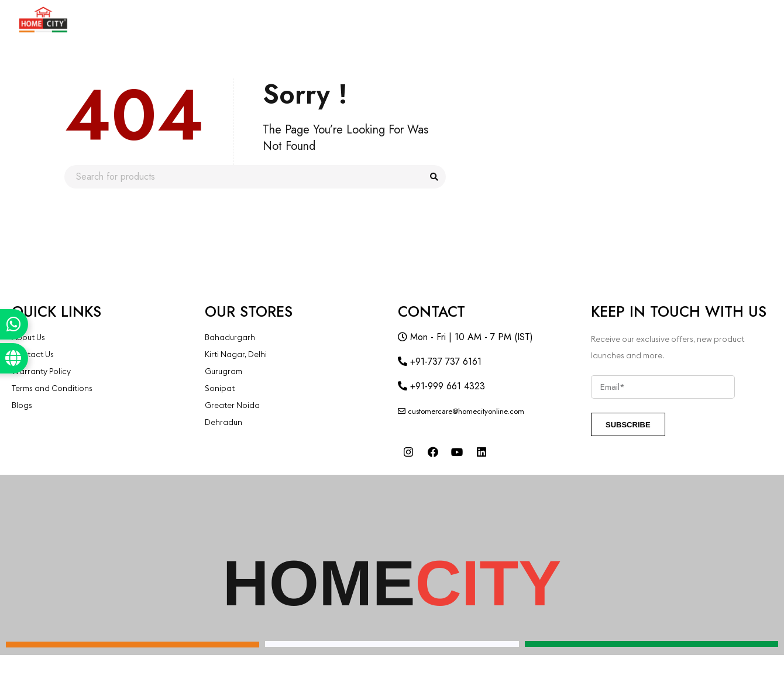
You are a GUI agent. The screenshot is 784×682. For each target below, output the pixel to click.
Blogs (552, 20)
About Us (193, 20)
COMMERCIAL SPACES (291, 20)
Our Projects (477, 20)
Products (120, 20)
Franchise (392, 20)
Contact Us (621, 20)
